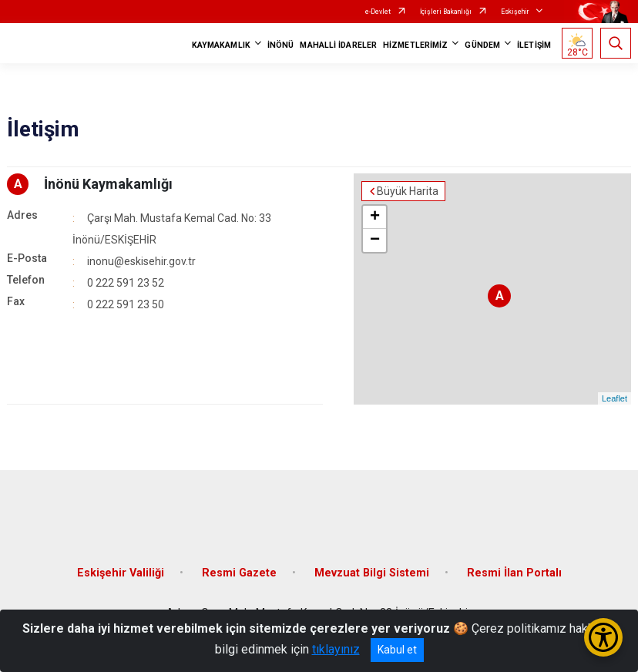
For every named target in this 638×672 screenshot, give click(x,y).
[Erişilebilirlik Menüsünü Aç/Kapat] (603, 637)
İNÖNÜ (281, 45)
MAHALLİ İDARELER (338, 45)
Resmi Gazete (239, 573)
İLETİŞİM (534, 45)
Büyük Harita (408, 191)
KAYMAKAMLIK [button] (221, 45)
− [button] (375, 240)
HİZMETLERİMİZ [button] (415, 45)
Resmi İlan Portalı (514, 573)
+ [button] (375, 217)
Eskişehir (515, 12)
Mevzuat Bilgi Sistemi (372, 573)
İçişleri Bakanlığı (446, 12)
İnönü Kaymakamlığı (108, 184)
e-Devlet (378, 12)
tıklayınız (336, 649)
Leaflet (614, 398)
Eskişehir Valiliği (121, 573)
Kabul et (397, 650)
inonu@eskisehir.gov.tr (141, 261)
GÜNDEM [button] (482, 45)
